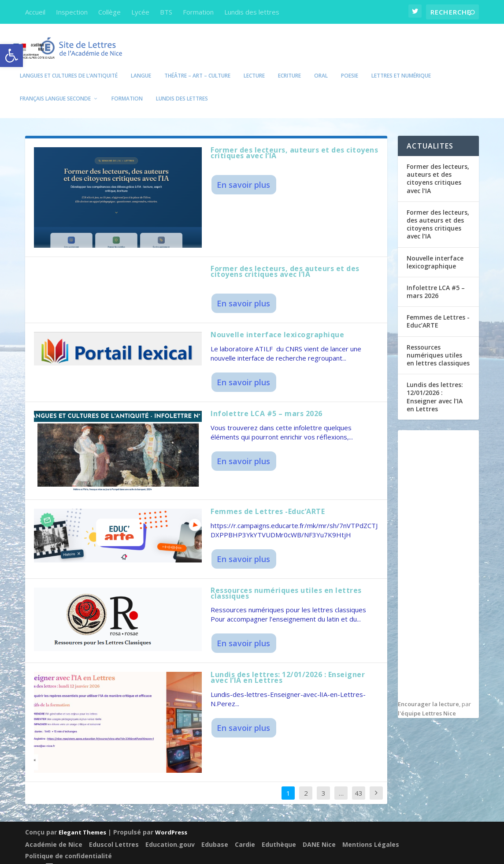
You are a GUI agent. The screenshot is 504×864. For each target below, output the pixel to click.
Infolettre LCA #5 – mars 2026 (267, 402)
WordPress (171, 820)
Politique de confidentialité (69, 843)
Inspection (72, 12)
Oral (321, 64)
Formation (198, 12)
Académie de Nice (54, 832)
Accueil (35, 12)
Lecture (254, 64)
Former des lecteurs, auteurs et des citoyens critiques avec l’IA (294, 141)
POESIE (350, 64)
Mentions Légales (371, 832)
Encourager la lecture (428, 693)
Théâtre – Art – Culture (197, 64)
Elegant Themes (82, 820)
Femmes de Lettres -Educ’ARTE (268, 500)
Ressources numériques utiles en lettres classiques (286, 582)
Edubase (215, 832)
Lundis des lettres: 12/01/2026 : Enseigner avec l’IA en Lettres (288, 666)
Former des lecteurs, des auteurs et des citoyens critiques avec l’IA (285, 260)
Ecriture (289, 64)
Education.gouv (170, 832)
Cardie (245, 832)
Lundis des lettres (252, 12)
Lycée (140, 12)
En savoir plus (243, 173)
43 (359, 782)
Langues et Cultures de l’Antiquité (69, 64)
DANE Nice (319, 832)
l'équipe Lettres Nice (427, 702)
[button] (11, 56)
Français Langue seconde (55, 87)
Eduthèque (279, 832)
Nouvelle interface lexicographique (277, 323)
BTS (166, 12)
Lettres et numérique (401, 64)
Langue (141, 64)
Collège (109, 12)
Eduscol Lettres (114, 832)
